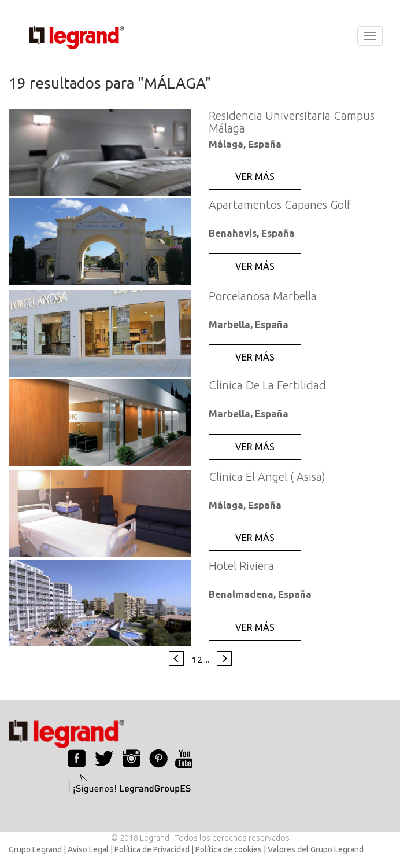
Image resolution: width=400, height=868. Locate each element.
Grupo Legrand (35, 849)
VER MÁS (255, 176)
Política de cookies (229, 849)
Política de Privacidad (152, 849)
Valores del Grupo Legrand (316, 849)
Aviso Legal (88, 849)
